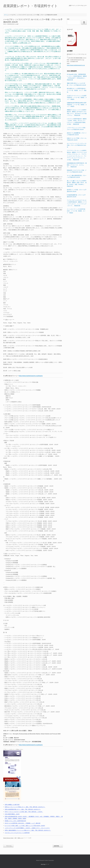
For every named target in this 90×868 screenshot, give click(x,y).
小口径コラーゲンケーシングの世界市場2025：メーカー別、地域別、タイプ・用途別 (77, 97)
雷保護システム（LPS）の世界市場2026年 (15, 821)
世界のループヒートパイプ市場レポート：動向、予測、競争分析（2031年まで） (25, 807)
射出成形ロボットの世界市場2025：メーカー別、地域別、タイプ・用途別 (77, 90)
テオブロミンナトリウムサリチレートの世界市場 (17, 833)
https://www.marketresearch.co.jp (76, 65)
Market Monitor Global (8, 838)
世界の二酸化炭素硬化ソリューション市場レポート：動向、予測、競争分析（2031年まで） (28, 830)
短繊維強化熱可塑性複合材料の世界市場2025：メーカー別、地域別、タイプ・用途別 (77, 105)
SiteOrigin (43, 864)
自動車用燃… (58, 846)
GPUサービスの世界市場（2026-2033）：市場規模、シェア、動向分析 (23, 823)
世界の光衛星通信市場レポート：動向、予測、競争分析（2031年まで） (23, 809)
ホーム (6, 15)
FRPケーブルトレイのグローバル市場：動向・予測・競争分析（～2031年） (24, 812)
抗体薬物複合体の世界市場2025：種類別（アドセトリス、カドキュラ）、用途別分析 (77, 165)
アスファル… (8, 846)
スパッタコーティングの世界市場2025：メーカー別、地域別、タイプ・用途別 (76, 211)
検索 (68, 19)
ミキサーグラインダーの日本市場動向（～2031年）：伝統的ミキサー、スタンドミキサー (27, 828)
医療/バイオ (20, 838)
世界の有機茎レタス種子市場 (12, 805)
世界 (16, 838)
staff (17, 24)
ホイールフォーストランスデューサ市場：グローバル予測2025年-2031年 (77, 145)
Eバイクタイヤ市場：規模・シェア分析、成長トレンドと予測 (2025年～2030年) (25, 826)
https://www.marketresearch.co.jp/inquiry (31, 376)
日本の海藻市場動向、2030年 (12, 814)
